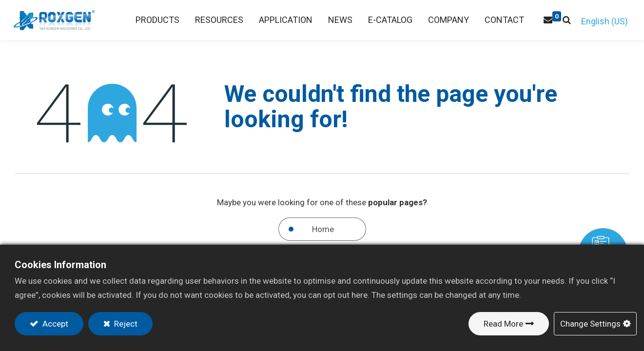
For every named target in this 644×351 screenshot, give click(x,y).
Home (323, 229)
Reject (125, 324)
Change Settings (590, 324)
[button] (566, 20)
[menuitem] (218, 20)
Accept (54, 324)
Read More (503, 324)
